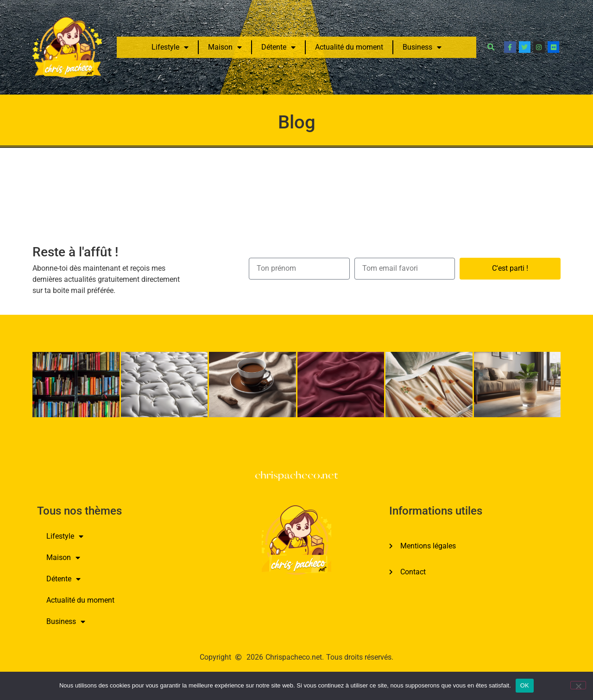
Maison (225, 47)
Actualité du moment (349, 47)
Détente (278, 47)
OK (525, 685)
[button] (491, 47)
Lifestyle (170, 47)
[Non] (578, 685)
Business (422, 47)
